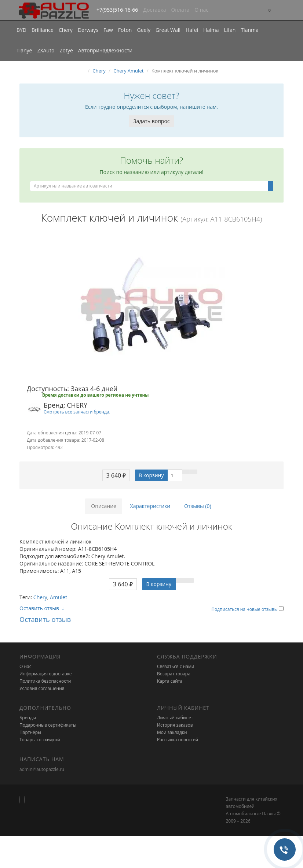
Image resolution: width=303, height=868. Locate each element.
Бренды (28, 718)
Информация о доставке (46, 674)
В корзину (151, 475)
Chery (66, 30)
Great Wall (168, 30)
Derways (88, 30)
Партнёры (30, 732)
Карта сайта (170, 681)
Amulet (59, 597)
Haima (211, 30)
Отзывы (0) (198, 506)
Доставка (154, 10)
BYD (21, 30)
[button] (270, 10)
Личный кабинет (175, 718)
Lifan (230, 30)
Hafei (192, 30)
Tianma (249, 30)
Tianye (24, 50)
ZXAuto (46, 50)
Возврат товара (174, 674)
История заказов (175, 725)
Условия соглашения (42, 688)
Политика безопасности (45, 681)
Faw (108, 30)
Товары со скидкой (40, 740)
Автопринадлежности (105, 50)
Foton (125, 30)
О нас (201, 10)
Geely (143, 30)
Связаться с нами (176, 666)
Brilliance (43, 30)
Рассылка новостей (178, 740)
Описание (104, 506)
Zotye (66, 50)
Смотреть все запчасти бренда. (77, 412)
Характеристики (150, 506)
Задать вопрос (151, 121)
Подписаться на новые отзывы (245, 609)
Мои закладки (172, 732)
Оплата (180, 10)
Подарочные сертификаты (48, 725)
